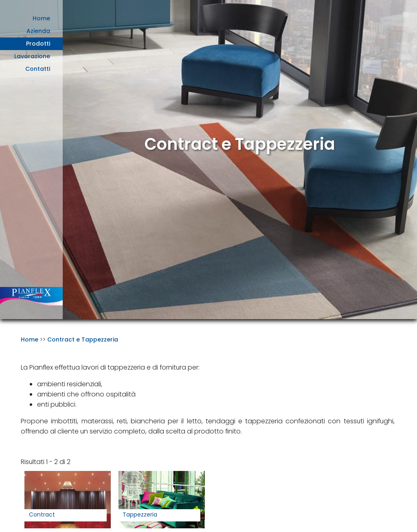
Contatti (38, 69)
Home (41, 18)
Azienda (38, 31)
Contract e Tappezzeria (83, 339)
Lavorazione (32, 56)
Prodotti (38, 44)
